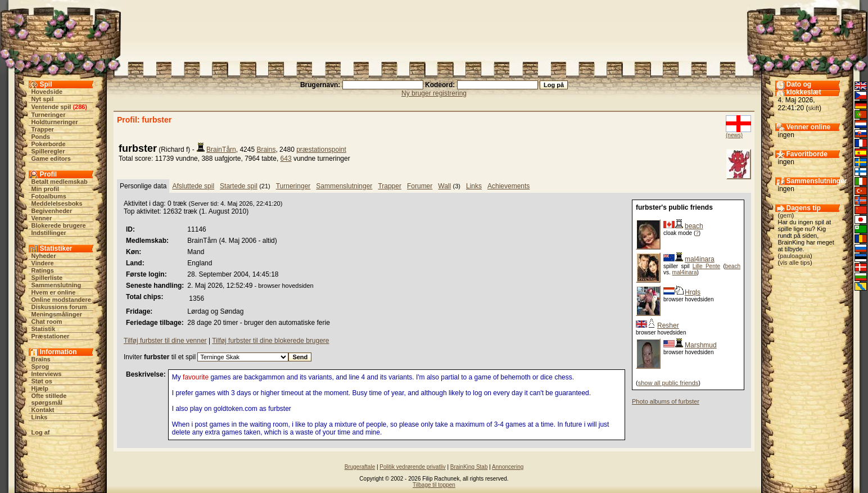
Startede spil (239, 186)
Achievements (508, 186)
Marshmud (701, 345)
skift (814, 108)
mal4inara (700, 259)
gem (786, 215)
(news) (734, 135)
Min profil (46, 189)
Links (40, 417)
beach (694, 226)
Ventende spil (51, 107)
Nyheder (44, 256)
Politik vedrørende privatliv (412, 467)
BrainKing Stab (469, 467)
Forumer (420, 186)
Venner (42, 218)
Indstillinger (49, 233)
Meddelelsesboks (57, 203)
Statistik (44, 329)
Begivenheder (52, 211)
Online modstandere (61, 300)
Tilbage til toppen (434, 485)
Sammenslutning (56, 285)
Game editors (51, 159)
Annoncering (508, 467)
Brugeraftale (360, 467)
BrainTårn (221, 150)
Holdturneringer (55, 122)
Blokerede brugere (59, 225)
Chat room (47, 322)
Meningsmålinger (57, 314)
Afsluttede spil (193, 186)
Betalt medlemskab (60, 182)
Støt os (42, 381)
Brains (41, 359)
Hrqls (693, 292)
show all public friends (668, 383)
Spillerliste (47, 278)
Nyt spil (43, 99)
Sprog (40, 367)
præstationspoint (321, 150)
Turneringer (49, 115)
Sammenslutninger (344, 186)
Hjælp (40, 388)
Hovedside (47, 92)
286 (80, 107)
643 (286, 159)
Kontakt (43, 410)
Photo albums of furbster (666, 401)
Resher (668, 325)
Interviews (47, 374)
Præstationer (51, 336)
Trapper (43, 129)
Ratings (43, 270)
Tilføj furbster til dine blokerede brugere (270, 341)
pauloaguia (795, 256)
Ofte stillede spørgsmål (49, 399)
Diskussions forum (59, 307)
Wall (444, 186)
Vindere (43, 263)
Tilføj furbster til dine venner (165, 341)
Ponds (41, 137)
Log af (41, 432)
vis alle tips (795, 263)
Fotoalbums (49, 196)
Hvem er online (54, 292)
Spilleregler (48, 151)
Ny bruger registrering (434, 93)
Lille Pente (706, 266)
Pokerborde (49, 144)
